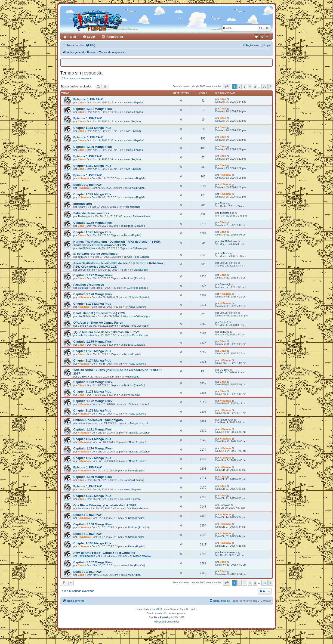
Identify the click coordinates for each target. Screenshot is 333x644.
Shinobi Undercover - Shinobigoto (98, 420)
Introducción (83, 204)
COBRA (82, 377)
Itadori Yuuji (84, 423)
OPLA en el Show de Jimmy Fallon (98, 323)
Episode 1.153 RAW (87, 515)
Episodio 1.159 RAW (88, 99)
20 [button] (264, 87)
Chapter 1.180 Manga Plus (92, 166)
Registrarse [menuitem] (115, 37)
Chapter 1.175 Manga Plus (92, 351)
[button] (227, 87)
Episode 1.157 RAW (87, 175)
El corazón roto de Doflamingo (95, 254)
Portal (72, 37)
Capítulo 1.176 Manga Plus (92, 294)
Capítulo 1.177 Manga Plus (92, 275)
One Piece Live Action (137, 326)
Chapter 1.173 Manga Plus (92, 392)
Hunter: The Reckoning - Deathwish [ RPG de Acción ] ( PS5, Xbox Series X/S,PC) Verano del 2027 (117, 243)
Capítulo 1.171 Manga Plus (92, 429)
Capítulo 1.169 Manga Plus (92, 477)
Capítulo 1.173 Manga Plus (92, 382)
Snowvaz (83, 508)
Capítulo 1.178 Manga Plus (92, 223)
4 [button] (250, 87)
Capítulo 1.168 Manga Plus (92, 524)
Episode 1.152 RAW (87, 534)
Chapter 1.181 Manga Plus (92, 128)
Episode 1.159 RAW (87, 118)
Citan (81, 102)
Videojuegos (140, 248)
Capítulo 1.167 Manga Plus (92, 562)
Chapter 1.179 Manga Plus (92, 194)
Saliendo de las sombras (91, 213)
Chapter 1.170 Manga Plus (92, 458)
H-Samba (83, 178)
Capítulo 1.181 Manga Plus (92, 109)
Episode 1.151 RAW (87, 572)
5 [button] (255, 87)
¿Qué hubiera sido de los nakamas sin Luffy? (106, 332)
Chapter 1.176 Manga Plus (92, 304)
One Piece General (138, 257)
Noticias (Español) (134, 102)
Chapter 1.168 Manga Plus (92, 543)
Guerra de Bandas (137, 288)
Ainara (81, 207)
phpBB (157, 609)
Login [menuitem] (91, 37)
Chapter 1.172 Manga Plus (92, 410)
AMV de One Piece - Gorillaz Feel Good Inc (104, 553)
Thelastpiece (85, 216)
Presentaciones (132, 207)
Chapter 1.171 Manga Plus (92, 439)
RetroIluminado (86, 556)
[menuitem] (90, 45)
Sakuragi (83, 288)
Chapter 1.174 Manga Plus (92, 361)
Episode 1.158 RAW (87, 156)
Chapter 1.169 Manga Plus (92, 496)
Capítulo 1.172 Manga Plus (92, 401)
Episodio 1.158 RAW (88, 137)
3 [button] (245, 87)
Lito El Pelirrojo (86, 248)
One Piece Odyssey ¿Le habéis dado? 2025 (105, 505)
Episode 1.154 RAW (87, 486)
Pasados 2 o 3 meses (89, 285)
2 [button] (239, 87)
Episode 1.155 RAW (87, 467)
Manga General (139, 423)
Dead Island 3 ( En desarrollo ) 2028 (99, 313)
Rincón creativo (142, 556)
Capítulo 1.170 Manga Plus (92, 448)
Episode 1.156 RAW (87, 185)
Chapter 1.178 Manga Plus (92, 232)
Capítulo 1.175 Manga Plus (92, 342)
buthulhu (83, 257)
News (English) (132, 121)
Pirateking (165, 618)
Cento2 (82, 326)
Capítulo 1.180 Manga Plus (92, 147)
